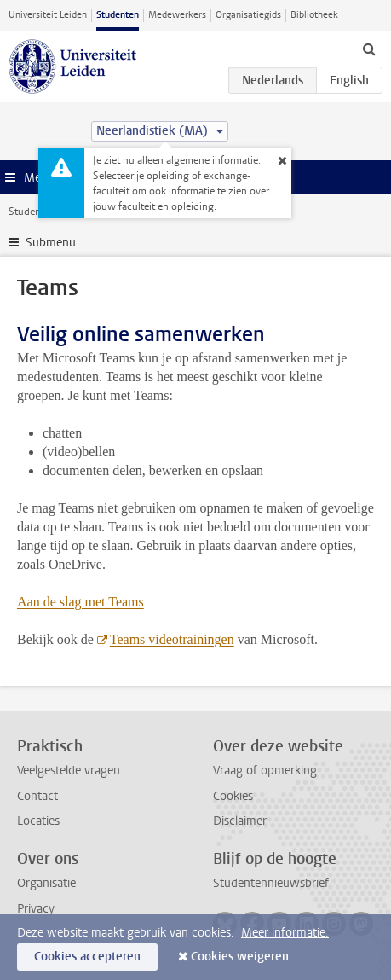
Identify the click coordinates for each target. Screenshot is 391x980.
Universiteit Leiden (48, 15)
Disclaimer (240, 821)
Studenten (118, 15)
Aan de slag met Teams (80, 602)
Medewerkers (177, 15)
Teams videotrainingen (171, 639)
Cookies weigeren (240, 957)
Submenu (51, 243)
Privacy (36, 909)
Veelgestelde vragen (69, 771)
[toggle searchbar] (369, 49)
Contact (37, 796)
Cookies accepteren (87, 957)
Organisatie (46, 883)
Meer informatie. (285, 933)
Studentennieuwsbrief (271, 883)
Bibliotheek (314, 15)
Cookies (233, 796)
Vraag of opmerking (265, 771)
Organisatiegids (248, 15)
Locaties (38, 821)
